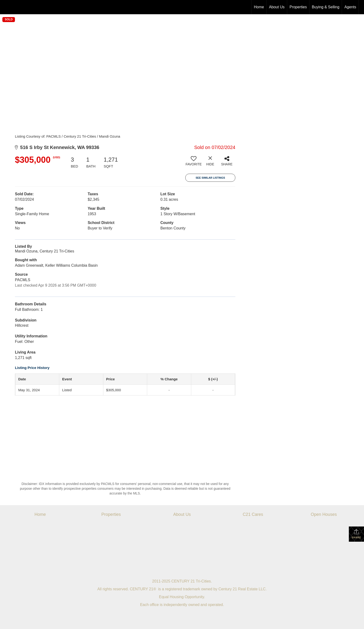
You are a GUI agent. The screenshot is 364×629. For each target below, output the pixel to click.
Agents (350, 7)
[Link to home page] (6, 7)
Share (356, 534)
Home (259, 7)
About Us (277, 7)
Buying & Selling (326, 7)
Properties (298, 7)
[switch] (194, 163)
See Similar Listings (210, 178)
